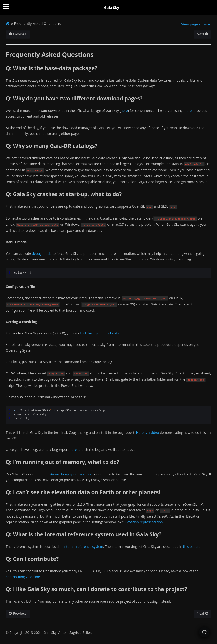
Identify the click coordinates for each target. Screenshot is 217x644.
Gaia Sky (112, 7)
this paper (191, 547)
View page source (196, 24)
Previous (18, 34)
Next (202, 34)
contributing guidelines (24, 577)
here (124, 111)
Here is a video (147, 432)
